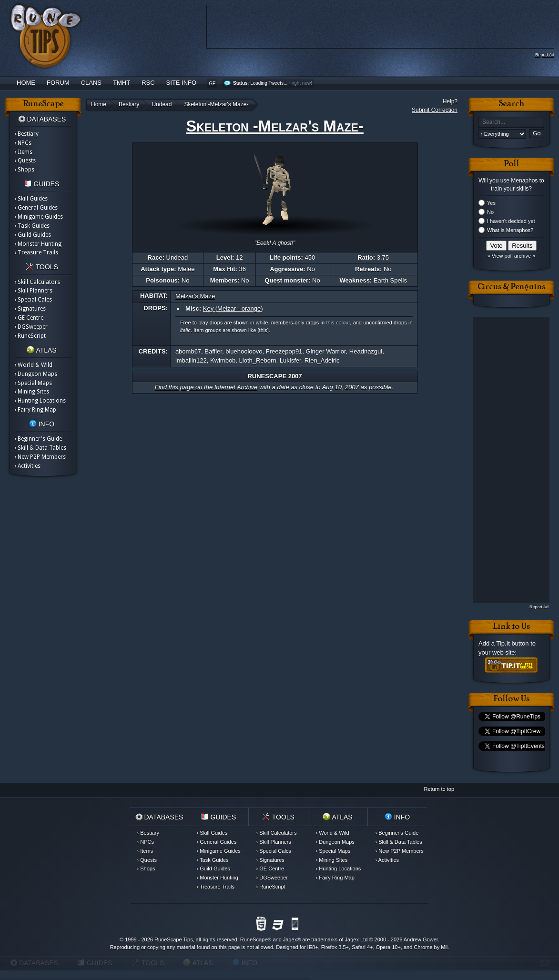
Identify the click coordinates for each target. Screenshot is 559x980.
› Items (24, 152)
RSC (148, 83)
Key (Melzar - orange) (233, 308)
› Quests (25, 161)
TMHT (122, 83)
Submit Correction (435, 110)
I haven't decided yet (511, 221)
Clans (91, 83)
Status (240, 83)
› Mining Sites (32, 392)
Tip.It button (512, 643)
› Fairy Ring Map (36, 410)
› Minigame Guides (39, 217)
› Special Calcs (33, 300)
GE (212, 84)
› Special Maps (33, 383)
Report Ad (545, 55)
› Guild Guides (33, 235)
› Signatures (30, 309)
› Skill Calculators (37, 282)
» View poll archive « (512, 256)
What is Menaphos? (510, 230)
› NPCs (23, 143)
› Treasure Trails (36, 253)
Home (26, 83)
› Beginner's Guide (38, 439)
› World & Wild (34, 365)
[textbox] (511, 122)
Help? (450, 101)
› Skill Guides (31, 199)
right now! (302, 83)
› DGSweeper (31, 327)
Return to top (439, 789)
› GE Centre (29, 318)
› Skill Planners (34, 291)
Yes (491, 203)
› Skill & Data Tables (41, 448)
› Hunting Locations (40, 401)
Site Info (182, 83)
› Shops (25, 170)
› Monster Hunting (38, 244)
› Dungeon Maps (36, 374)
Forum (58, 83)
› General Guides (36, 208)
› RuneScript (30, 336)
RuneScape (254, 940)
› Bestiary (27, 134)
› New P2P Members (40, 457)
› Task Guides (32, 226)
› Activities (28, 466)
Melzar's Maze (195, 296)
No (490, 212)
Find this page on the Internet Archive (206, 387)
